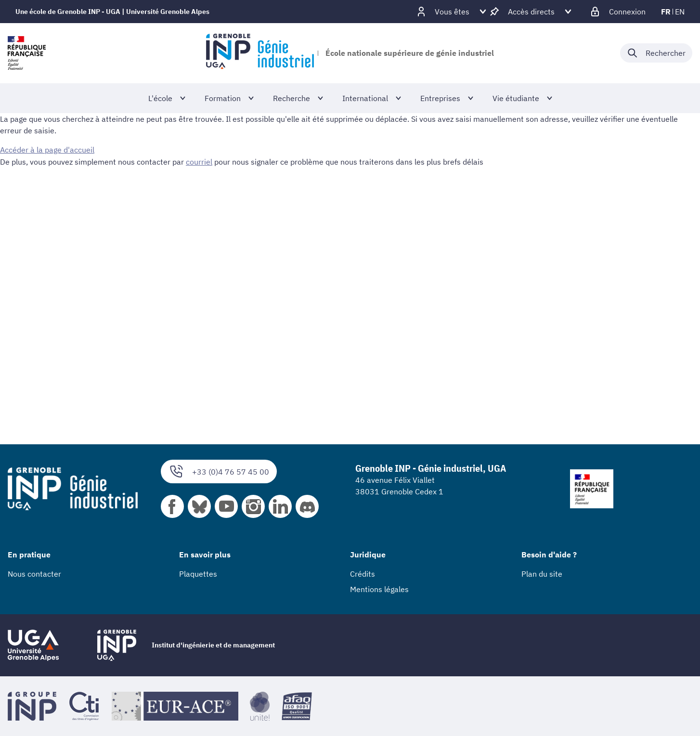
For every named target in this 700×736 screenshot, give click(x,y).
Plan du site (542, 574)
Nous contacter (34, 574)
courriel (199, 161)
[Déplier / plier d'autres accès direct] (531, 12)
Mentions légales (379, 589)
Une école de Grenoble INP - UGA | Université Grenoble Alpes (112, 12)
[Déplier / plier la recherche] (656, 53)
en (680, 12)
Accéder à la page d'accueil (47, 150)
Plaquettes (198, 574)
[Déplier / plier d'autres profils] (452, 12)
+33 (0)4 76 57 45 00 (219, 471)
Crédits (363, 574)
